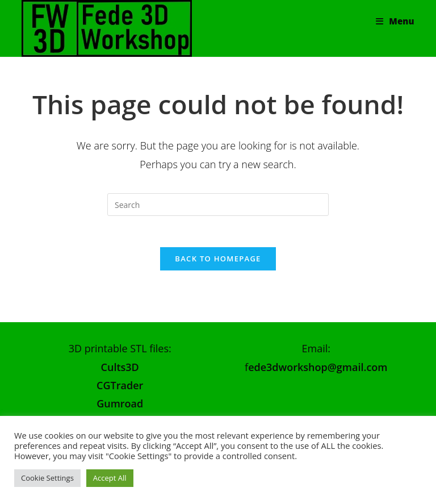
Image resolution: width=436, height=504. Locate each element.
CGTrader (120, 389)
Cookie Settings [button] (47, 478)
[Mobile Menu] (395, 21)
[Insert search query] (218, 205)
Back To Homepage (218, 262)
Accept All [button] (110, 478)
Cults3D (120, 370)
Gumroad (120, 407)
